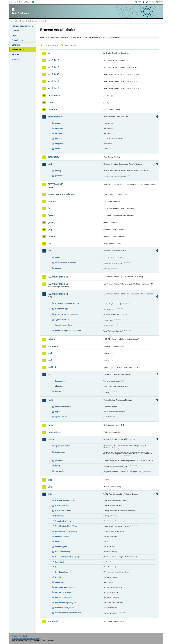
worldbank (53, 621)
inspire (51, 339)
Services (15, 54)
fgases (51, 215)
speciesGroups (61, 417)
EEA (23, 2)
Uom (57, 567)
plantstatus (60, 386)
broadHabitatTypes (63, 407)
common (52, 110)
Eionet (22, 21)
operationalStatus (62, 446)
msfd (50, 400)
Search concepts (70, 45)
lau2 (50, 360)
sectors (58, 392)
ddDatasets (60, 128)
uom (50, 487)
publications (54, 432)
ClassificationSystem (64, 521)
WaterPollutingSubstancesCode (68, 331)
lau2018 (52, 367)
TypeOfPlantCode (62, 320)
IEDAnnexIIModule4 (58, 294)
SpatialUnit (60, 562)
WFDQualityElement (63, 597)
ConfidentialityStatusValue (66, 526)
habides (52, 237)
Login (139, 2)
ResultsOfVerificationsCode (67, 314)
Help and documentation (22, 26)
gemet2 (52, 222)
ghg (50, 230)
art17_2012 (53, 81)
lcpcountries (60, 381)
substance (59, 471)
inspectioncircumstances (66, 263)
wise (50, 494)
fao (49, 208)
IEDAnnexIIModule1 (58, 277)
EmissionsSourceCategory (66, 531)
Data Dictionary (32, 21)
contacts (59, 123)
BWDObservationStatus (65, 501)
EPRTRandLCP (56, 184)
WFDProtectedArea (63, 592)
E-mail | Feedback (19, 636)
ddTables (59, 134)
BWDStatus (60, 516)
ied (49, 251)
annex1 (58, 257)
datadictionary (55, 117)
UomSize (59, 577)
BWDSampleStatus (63, 511)
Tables (15, 35)
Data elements (18, 40)
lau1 (50, 353)
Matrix (58, 542)
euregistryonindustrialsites (62, 194)
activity (58, 171)
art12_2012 (53, 60)
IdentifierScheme (62, 537)
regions (58, 412)
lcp (49, 374)
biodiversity (54, 95)
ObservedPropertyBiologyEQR (68, 557)
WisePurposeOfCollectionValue (68, 613)
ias (49, 244)
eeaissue (59, 139)
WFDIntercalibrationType (65, 587)
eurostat (52, 201)
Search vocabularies (51, 45)
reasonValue (60, 452)
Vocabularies (18, 50)
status (58, 149)
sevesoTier (60, 461)
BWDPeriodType (62, 506)
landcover (53, 346)
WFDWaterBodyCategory (65, 603)
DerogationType (62, 309)
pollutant (59, 268)
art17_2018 (53, 88)
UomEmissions (61, 572)
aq (49, 53)
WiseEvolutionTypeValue (65, 608)
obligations (60, 144)
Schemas (16, 45)
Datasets (16, 31)
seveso (51, 439)
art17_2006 (53, 74)
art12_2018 (53, 67)
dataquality (53, 157)
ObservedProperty (63, 552)
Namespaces (17, 59)
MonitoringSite (61, 547)
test (50, 480)
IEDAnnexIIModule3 (58, 284)
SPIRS (58, 466)
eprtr (50, 164)
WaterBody (60, 582)
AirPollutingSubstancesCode (67, 303)
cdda (50, 102)
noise (51, 425)
